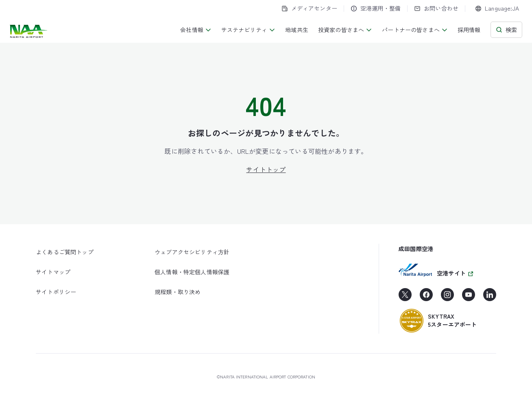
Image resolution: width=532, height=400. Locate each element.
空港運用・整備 (376, 8)
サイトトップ (266, 169)
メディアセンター (309, 8)
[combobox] (497, 8)
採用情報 (469, 30)
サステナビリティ (248, 30)
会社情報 (196, 30)
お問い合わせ (436, 8)
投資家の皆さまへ (345, 30)
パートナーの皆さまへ (415, 30)
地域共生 (297, 30)
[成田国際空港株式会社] (29, 31)
